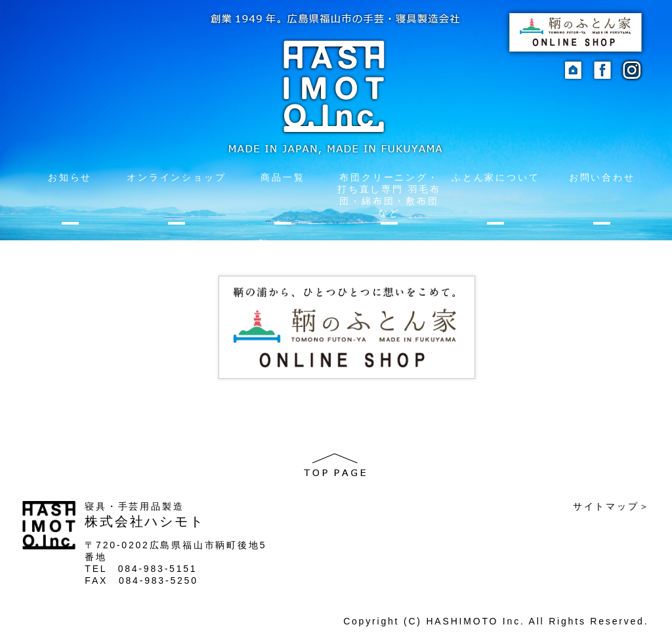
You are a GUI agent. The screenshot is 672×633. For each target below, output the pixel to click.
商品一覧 (283, 177)
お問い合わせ (602, 177)
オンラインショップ (176, 177)
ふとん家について (495, 177)
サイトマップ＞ (612, 506)
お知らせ (70, 177)
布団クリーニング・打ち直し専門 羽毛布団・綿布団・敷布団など (389, 195)
